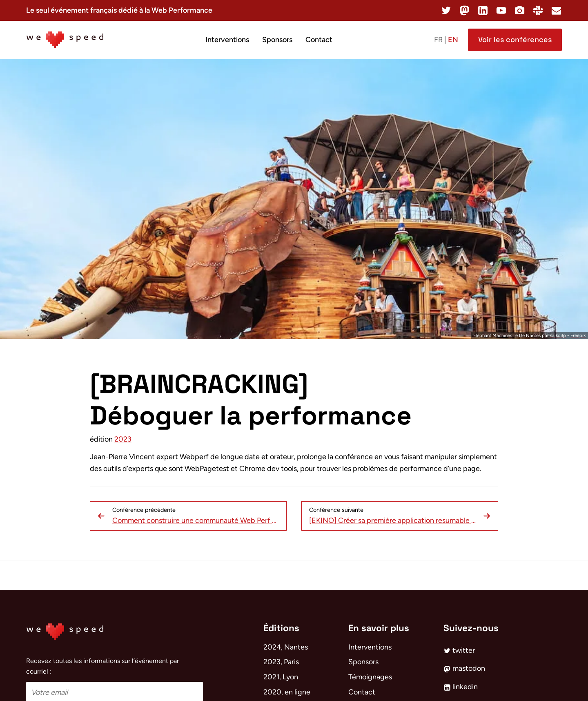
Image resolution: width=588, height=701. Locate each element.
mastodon (464, 668)
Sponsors (277, 40)
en (453, 40)
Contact (319, 40)
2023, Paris (281, 662)
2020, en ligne (287, 692)
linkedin (461, 687)
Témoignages (370, 677)
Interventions (227, 40)
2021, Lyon (281, 677)
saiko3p (558, 335)
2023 (123, 439)
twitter (459, 650)
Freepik (578, 335)
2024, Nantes (286, 647)
